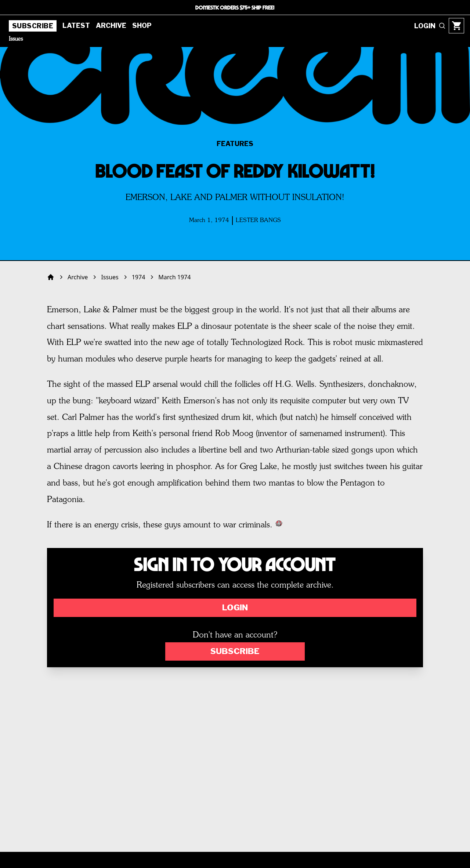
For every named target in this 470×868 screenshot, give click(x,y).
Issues (16, 39)
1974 (139, 277)
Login (235, 607)
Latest (76, 26)
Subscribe (33, 26)
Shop (142, 26)
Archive (111, 26)
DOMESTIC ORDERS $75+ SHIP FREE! (235, 7)
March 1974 (174, 277)
